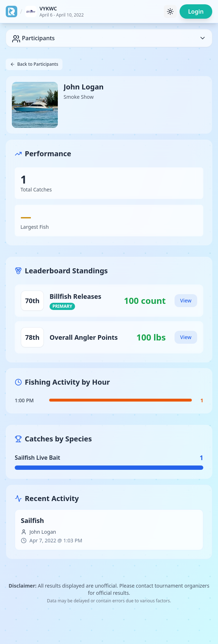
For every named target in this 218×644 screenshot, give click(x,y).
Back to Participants (34, 64)
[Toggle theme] (170, 11)
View (186, 300)
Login (196, 11)
